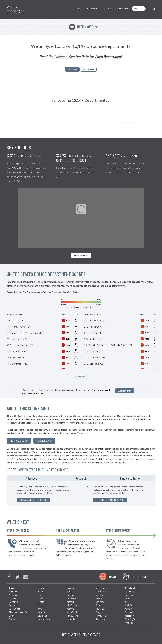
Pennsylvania (102, 616)
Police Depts (72, 69)
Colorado (13, 605)
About (79, 9)
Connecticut (15, 609)
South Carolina (131, 588)
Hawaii (41, 591)
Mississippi (72, 605)
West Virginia (131, 619)
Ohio (98, 605)
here (100, 430)
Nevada (99, 598)
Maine (70, 591)
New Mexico (101, 595)
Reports (107, 9)
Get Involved (140, 576)
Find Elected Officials (110, 500)
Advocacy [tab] (31, 478)
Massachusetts (45, 619)
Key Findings (93, 9)
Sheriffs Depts (89, 69)
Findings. (61, 57)
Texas (127, 598)
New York (100, 602)
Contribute (122, 9)
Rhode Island (101, 619)
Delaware (13, 616)
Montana (71, 609)
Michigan (71, 595)
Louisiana (42, 616)
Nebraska (71, 619)
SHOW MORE (81, 376)
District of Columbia (18, 612)
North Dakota (73, 616)
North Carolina (73, 612)
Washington (130, 612)
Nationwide (81, 27)
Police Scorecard (16, 9)
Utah (127, 602)
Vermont (128, 609)
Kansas (41, 609)
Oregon (99, 612)
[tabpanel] (81, 494)
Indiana (41, 605)
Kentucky (42, 612)
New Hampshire (103, 588)
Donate (139, 9)
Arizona (12, 598)
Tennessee (130, 595)
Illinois (41, 602)
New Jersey (101, 591)
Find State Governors (33, 500)
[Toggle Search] (154, 9)
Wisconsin (129, 616)
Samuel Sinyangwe (78, 433)
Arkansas (13, 595)
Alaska (12, 588)
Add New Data (125, 391)
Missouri (71, 602)
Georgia (41, 588)
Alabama (13, 591)
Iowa (40, 595)
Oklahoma (100, 609)
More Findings (81, 256)
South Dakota (130, 591)
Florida (12, 619)
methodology (19, 441)
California (14, 602)
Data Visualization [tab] (131, 478)
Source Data (44, 441)
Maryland (71, 588)
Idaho (40, 598)
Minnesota (72, 598)
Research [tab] (81, 478)
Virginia (128, 605)
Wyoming (129, 623)
